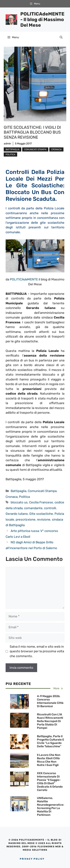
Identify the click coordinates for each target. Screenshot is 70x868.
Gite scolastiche (41, 514)
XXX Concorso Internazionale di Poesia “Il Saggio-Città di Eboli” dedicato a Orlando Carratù (50, 782)
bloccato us (19, 502)
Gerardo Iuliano (17, 514)
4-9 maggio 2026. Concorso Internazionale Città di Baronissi (50, 701)
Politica (10, 154)
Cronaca (56, 149)
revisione (44, 519)
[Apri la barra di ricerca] (61, 37)
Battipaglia (13, 149)
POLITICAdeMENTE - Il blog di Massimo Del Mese (42, 19)
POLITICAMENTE (24, 279)
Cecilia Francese (41, 502)
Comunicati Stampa (35, 149)
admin (7, 144)
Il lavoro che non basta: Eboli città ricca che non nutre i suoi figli (49, 760)
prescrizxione (26, 519)
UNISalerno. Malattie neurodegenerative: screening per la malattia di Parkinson (50, 806)
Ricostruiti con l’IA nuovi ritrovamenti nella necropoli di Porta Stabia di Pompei (50, 721)
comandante (33, 508)
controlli (50, 508)
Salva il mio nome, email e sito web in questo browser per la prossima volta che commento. (37, 651)
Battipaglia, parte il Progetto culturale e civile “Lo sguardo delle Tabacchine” (50, 741)
